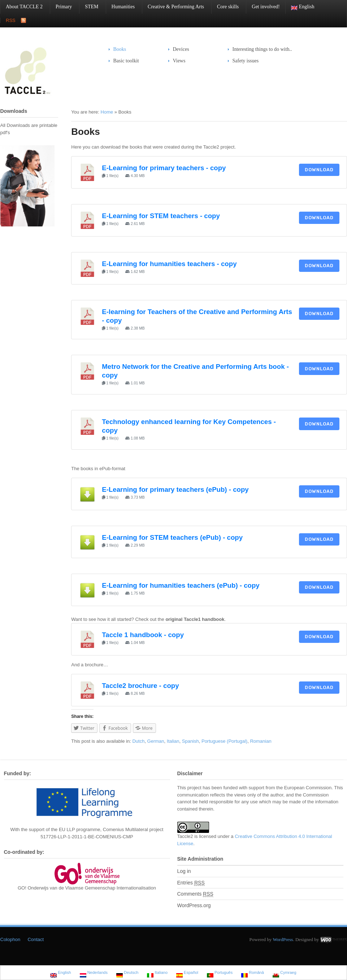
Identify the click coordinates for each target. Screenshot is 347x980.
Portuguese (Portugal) (224, 741)
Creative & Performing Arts (173, 7)
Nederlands (94, 973)
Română (253, 973)
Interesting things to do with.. (262, 49)
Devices (179, 49)
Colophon (10, 939)
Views (179, 61)
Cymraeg (285, 973)
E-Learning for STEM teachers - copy (161, 216)
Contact (36, 939)
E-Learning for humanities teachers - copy (169, 264)
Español (187, 973)
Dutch (138, 741)
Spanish (190, 741)
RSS (11, 20)
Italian (173, 741)
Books (120, 49)
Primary (61, 7)
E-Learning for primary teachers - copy (164, 168)
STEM (89, 7)
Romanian (261, 741)
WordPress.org (194, 905)
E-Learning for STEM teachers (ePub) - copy (172, 537)
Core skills (225, 7)
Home (107, 112)
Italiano (157, 973)
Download (319, 170)
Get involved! (266, 7)
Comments (195, 894)
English (300, 7)
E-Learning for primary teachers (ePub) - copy (175, 489)
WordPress (283, 939)
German (156, 741)
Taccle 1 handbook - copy (143, 635)
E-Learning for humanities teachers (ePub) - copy (181, 585)
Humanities (121, 7)
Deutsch (127, 973)
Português (220, 973)
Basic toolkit (124, 61)
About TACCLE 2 (21, 7)
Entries (191, 883)
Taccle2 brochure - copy (140, 686)
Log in (184, 871)
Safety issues (243, 61)
